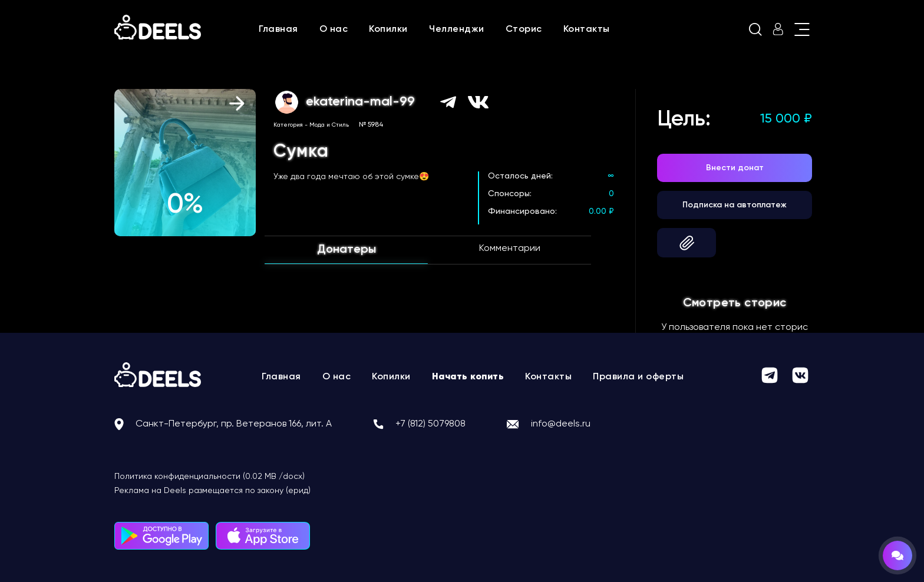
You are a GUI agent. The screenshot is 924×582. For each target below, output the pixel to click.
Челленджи (457, 29)
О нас (334, 29)
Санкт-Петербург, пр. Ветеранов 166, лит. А (234, 424)
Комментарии (510, 249)
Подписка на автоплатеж (735, 205)
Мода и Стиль (329, 125)
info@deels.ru (561, 424)
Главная (278, 29)
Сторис (524, 29)
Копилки (388, 29)
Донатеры (346, 250)
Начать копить (468, 377)
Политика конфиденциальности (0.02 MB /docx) (209, 477)
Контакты (587, 29)
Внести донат (735, 168)
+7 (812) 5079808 (430, 424)
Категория (288, 125)
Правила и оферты (638, 377)
